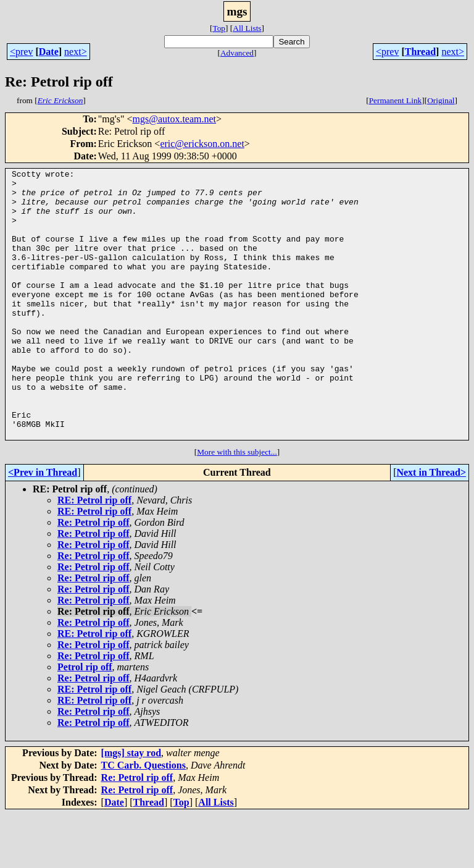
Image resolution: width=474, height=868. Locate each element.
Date (49, 52)
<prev (21, 52)
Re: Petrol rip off (94, 576)
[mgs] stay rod (131, 807)
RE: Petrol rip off (94, 554)
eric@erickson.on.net (202, 144)
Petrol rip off (85, 721)
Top (219, 28)
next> (76, 52)
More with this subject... (237, 506)
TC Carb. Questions (143, 819)
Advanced (237, 53)
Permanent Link (396, 100)
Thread (420, 52)
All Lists (247, 28)
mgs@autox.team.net (174, 119)
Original (441, 100)
